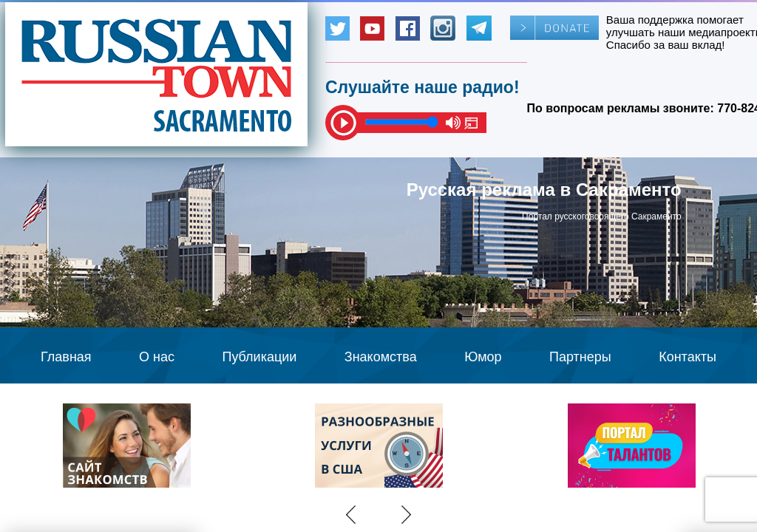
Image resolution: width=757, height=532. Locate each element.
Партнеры (580, 357)
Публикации (259, 357)
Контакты (688, 357)
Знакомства (381, 357)
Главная (66, 357)
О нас (157, 357)
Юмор (483, 357)
